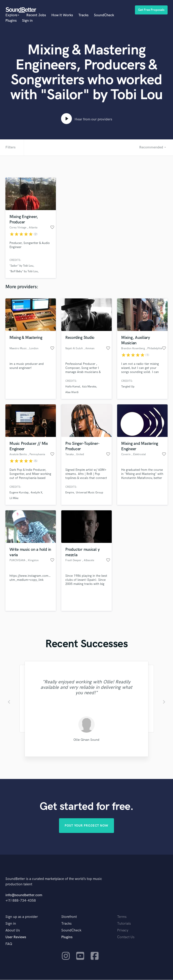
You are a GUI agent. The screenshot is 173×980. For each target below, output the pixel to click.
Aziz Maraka (89, 387)
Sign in (27, 21)
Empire (70, 493)
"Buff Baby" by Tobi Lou (24, 271)
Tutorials (124, 924)
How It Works (62, 15)
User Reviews (16, 937)
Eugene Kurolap (19, 493)
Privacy (123, 931)
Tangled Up (128, 387)
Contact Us (126, 937)
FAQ (9, 944)
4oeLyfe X (36, 493)
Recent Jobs (36, 15)
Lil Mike (14, 498)
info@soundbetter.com (24, 895)
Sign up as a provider (22, 917)
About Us (13, 931)
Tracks (83, 15)
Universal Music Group (90, 493)
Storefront (69, 917)
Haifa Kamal (73, 387)
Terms (122, 917)
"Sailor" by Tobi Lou (21, 266)
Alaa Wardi (72, 392)
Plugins (11, 21)
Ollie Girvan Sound (86, 740)
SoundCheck (104, 15)
